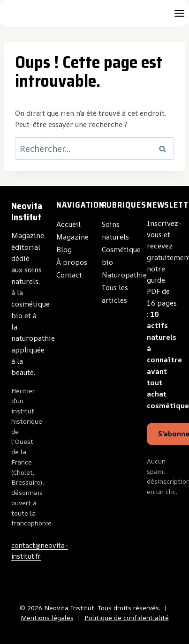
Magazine (72, 237)
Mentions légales (47, 618)
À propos (72, 262)
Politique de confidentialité (127, 618)
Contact (69, 275)
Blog (64, 250)
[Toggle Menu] (179, 13)
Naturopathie (124, 275)
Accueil (68, 224)
